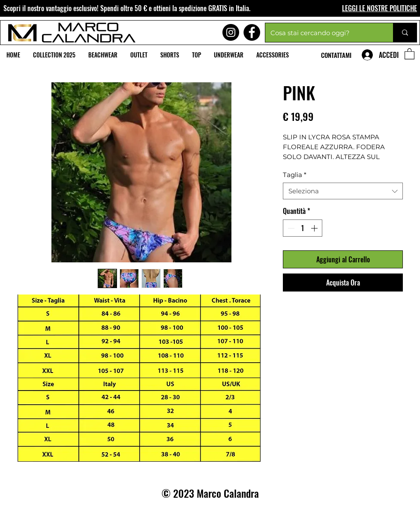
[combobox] (343, 191)
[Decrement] (290, 228)
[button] (409, 53)
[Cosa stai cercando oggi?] (323, 33)
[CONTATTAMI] (337, 55)
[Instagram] (231, 32)
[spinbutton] (303, 228)
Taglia (295, 175)
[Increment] (315, 228)
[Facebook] (252, 32)
